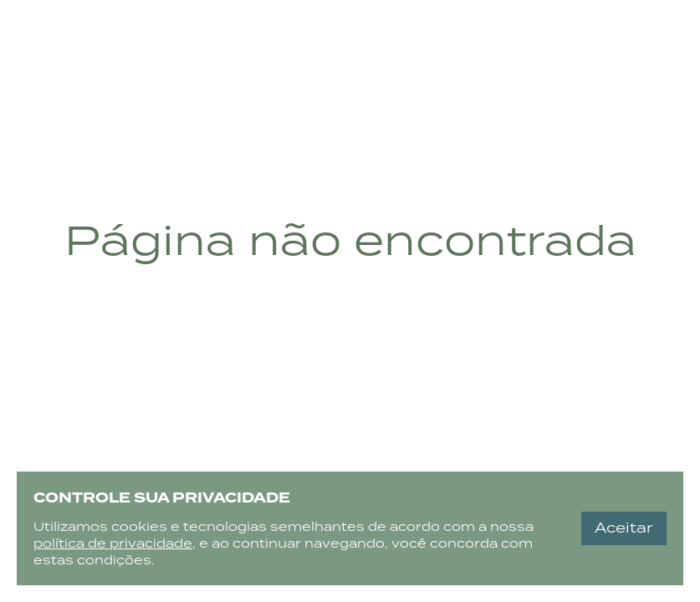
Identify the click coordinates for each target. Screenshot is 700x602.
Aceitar (624, 528)
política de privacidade (113, 543)
